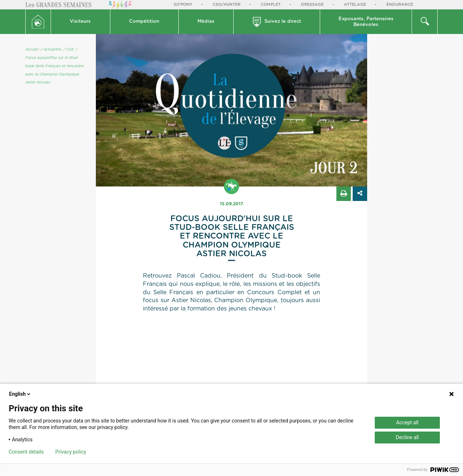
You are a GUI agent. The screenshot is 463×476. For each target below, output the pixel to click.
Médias (206, 22)
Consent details (26, 452)
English (20, 394)
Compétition (144, 22)
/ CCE (69, 50)
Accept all (407, 423)
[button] (81, 22)
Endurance (400, 5)
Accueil (32, 50)
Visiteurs (80, 22)
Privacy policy (71, 452)
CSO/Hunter (227, 5)
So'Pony (183, 5)
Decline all (407, 437)
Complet (271, 5)
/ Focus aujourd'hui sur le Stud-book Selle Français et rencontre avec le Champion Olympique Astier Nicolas (55, 66)
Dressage (312, 5)
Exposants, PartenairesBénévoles (366, 22)
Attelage (355, 5)
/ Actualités (51, 50)
